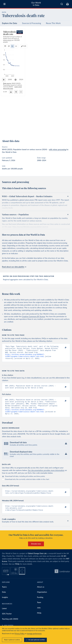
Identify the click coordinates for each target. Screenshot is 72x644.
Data (4, 598)
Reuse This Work (53, 23)
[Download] (57, 132)
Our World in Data (36, 4)
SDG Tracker (7, 619)
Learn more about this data (12, 131)
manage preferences (34, 634)
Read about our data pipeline (14, 267)
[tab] (8, 39)
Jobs (39, 613)
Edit (66, 39)
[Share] (62, 132)
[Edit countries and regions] (65, 39)
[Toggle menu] (5, 4)
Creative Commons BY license (33, 317)
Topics (4, 593)
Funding (40, 603)
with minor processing (57, 150)
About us (41, 593)
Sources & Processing (31, 23)
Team (39, 608)
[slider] (17, 126)
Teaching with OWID (10, 625)
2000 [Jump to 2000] (11, 126)
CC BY (26, 133)
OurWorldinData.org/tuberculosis (13, 133)
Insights (5, 603)
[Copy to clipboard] (63, 348)
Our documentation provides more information (46, 475)
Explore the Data (10, 23)
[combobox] (62, 4)
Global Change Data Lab (37, 559)
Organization (42, 598)
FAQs (17, 570)
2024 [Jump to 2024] (66, 126)
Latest (4, 614)
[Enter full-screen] (67, 132)
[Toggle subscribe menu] (67, 4)
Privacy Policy (20, 634)
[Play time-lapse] (5, 126)
